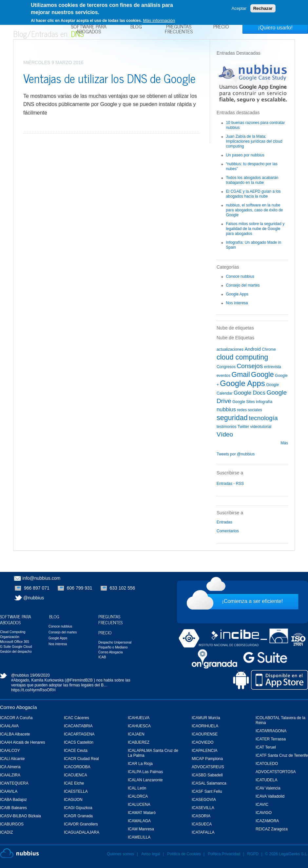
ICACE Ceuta (76, 751)
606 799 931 (80, 588)
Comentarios (228, 531)
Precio (221, 27)
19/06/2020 (40, 675)
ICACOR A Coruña (16, 718)
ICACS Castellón (79, 742)
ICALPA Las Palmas (145, 772)
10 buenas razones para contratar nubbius (255, 125)
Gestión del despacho (16, 652)
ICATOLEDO (267, 764)
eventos (223, 376)
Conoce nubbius (240, 276)
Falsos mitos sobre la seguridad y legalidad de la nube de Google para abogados (255, 229)
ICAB (102, 657)
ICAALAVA (9, 726)
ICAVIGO (264, 813)
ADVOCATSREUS (208, 767)
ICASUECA (202, 824)
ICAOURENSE (205, 734)
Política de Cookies (184, 854)
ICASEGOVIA (204, 800)
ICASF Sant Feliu (207, 791)
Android (253, 349)
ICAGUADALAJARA (82, 832)
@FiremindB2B (79, 680)
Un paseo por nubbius (245, 155)
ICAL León (137, 788)
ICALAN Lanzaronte (145, 780)
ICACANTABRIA (78, 726)
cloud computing (242, 357)
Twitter (243, 427)
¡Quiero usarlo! (275, 28)
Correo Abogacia (111, 652)
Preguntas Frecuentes (179, 30)
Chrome (269, 349)
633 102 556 (123, 588)
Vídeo (225, 434)
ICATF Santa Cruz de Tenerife (282, 755)
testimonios (227, 427)
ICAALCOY (10, 751)
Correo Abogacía (19, 707)
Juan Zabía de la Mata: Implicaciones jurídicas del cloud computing (254, 141)
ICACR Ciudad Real (81, 759)
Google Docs (250, 393)
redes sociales (250, 410)
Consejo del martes (243, 285)
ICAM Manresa (141, 829)
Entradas (224, 522)
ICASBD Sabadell (207, 775)
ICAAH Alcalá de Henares (22, 742)
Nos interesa (237, 303)
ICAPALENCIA (204, 751)
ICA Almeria (10, 767)
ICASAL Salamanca (209, 783)
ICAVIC (262, 805)
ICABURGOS (12, 824)
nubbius (226, 409)
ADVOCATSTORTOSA (276, 772)
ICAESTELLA (76, 791)
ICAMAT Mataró (142, 813)
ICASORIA (201, 816)
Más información (159, 20)
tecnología (263, 418)
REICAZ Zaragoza (272, 829)
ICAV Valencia (268, 788)
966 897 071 (37, 588)
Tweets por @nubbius (236, 454)
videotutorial (261, 427)
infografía (264, 402)
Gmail (241, 374)
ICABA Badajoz (13, 800)
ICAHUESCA (139, 726)
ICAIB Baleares (13, 808)
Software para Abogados (89, 30)
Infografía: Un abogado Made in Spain (253, 245)
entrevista (273, 367)
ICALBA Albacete (15, 734)
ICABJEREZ (139, 742)
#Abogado (20, 680)
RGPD (253, 854)
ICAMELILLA (139, 837)
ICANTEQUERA (14, 783)
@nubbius (34, 598)
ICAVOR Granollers (81, 824)
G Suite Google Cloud (16, 647)
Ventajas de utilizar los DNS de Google (109, 78)
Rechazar (263, 8)
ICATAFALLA (203, 832)
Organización (10, 637)
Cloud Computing (13, 632)
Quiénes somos (120, 854)
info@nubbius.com (41, 578)
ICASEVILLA (203, 808)
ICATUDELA (266, 780)
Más (284, 443)
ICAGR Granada (78, 816)
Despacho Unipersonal (115, 642)
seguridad (232, 418)
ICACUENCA (76, 775)
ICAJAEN (136, 734)
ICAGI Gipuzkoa (78, 808)
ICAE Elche (74, 783)
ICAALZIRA (10, 775)
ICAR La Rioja (140, 764)
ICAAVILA (9, 791)
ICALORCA (138, 796)
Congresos (226, 367)
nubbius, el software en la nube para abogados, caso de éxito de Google (254, 210)
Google (262, 374)
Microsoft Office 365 (15, 642)
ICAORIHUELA (205, 726)
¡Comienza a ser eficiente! (253, 601)
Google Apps (237, 294)
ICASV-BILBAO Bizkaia (20, 816)
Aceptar (239, 8)
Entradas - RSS (230, 484)
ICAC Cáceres (77, 718)
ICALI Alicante (12, 759)
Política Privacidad (224, 854)
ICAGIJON (73, 800)
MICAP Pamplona (207, 759)
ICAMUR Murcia (206, 718)
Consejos (250, 366)
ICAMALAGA (139, 821)
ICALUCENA (139, 805)
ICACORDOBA (77, 767)
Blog (136, 27)
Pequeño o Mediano (113, 647)
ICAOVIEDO (203, 742)
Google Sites (244, 402)
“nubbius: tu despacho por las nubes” (251, 166)
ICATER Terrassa (271, 739)
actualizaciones (230, 349)
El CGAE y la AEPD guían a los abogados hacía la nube (253, 194)
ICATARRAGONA (271, 731)
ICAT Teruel (266, 747)
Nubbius (19, 853)
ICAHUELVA (139, 718)
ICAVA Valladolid (270, 796)
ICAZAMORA (267, 821)
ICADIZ (6, 832)
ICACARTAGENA (79, 734)
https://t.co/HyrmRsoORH (33, 690)
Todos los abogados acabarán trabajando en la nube (252, 180)
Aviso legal (151, 854)
